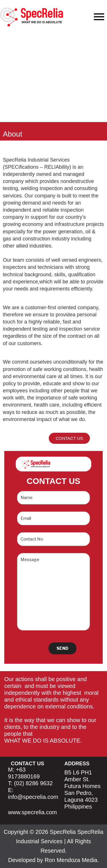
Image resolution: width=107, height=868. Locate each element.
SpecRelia (63, 832)
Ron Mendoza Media (71, 860)
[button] (69, 438)
